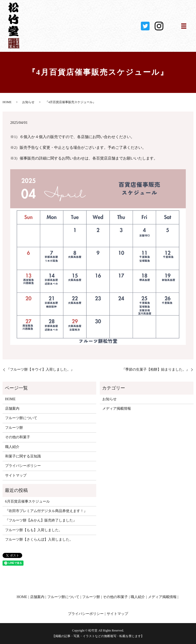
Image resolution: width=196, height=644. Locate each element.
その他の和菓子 (18, 437)
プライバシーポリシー (23, 466)
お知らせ (28, 102)
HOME (7, 102)
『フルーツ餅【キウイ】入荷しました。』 (40, 369)
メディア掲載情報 (117, 409)
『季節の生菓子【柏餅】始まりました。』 (156, 369)
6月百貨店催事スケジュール (27, 501)
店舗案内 (12, 409)
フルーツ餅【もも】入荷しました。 (34, 530)
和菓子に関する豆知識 (23, 456)
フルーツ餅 (14, 428)
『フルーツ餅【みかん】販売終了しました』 (41, 520)
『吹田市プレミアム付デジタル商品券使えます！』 (46, 511)
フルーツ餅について (21, 418)
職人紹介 (12, 447)
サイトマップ (16, 475)
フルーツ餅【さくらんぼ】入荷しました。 (39, 539)
